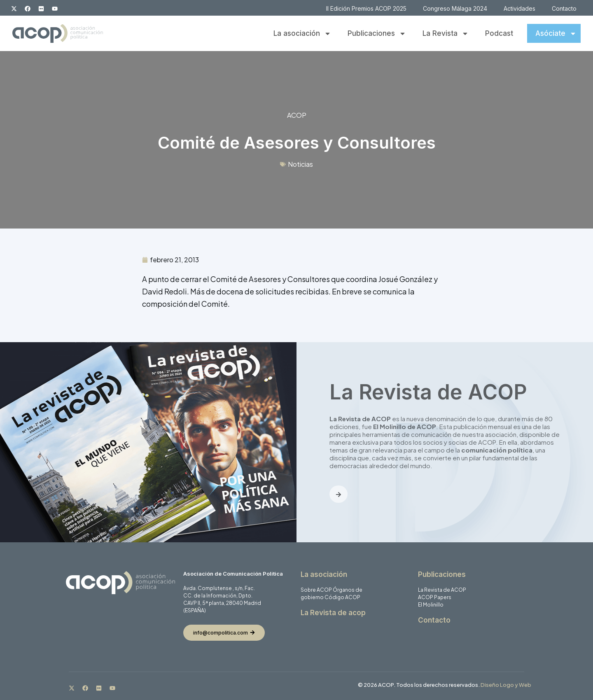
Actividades (519, 8)
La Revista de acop (333, 613)
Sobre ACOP (316, 590)
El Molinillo (431, 605)
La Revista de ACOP (442, 590)
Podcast (499, 33)
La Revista (446, 34)
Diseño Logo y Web (506, 685)
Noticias (300, 164)
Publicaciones (377, 34)
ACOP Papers (435, 597)
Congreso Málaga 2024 (455, 8)
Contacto (564, 8)
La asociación (302, 34)
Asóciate (556, 34)
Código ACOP (342, 597)
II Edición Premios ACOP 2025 (366, 8)
